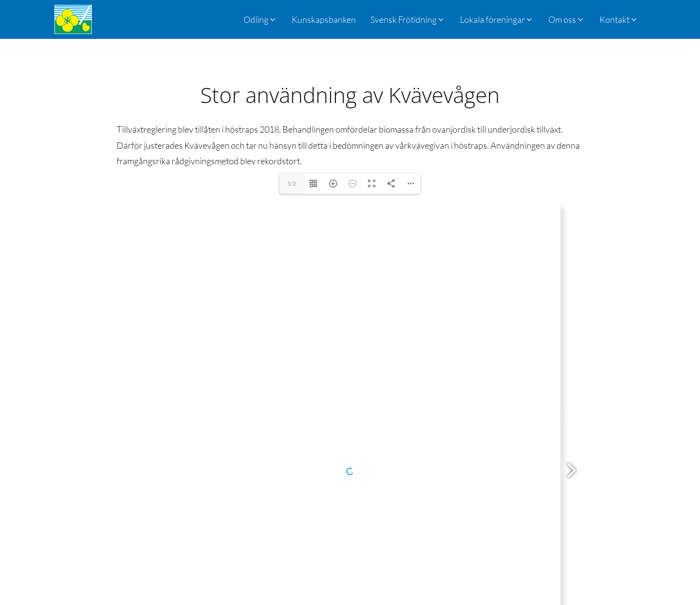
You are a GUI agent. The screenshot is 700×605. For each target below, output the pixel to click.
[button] (408, 19)
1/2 (292, 183)
